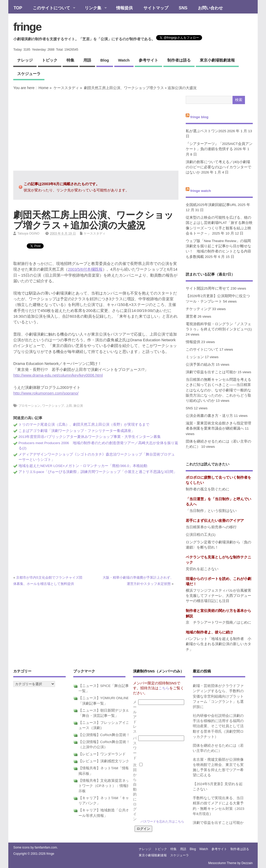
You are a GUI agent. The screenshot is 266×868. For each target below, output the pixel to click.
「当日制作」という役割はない (211, 511)
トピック (50, 60)
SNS (183, 8)
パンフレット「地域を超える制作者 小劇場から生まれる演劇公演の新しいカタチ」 (218, 644)
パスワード (135, 748)
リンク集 (93, 8)
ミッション (195, 357)
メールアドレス (135, 717)
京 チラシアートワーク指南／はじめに (218, 622)
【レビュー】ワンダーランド (102, 754)
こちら (164, 688)
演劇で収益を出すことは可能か (211, 372)
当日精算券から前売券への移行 (211, 527)
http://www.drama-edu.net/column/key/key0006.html (58, 375)
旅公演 (78, 406)
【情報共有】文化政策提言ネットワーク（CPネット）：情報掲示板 (105, 786)
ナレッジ (25, 60)
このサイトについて (51, 8)
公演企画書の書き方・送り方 (209, 416)
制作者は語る (179, 60)
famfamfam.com (46, 847)
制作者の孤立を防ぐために (208, 489)
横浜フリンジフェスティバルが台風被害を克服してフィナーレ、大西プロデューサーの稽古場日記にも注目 (218, 596)
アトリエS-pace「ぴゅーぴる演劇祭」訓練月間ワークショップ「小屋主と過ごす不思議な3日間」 (98, 472)
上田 (69, 406)
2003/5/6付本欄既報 (85, 269)
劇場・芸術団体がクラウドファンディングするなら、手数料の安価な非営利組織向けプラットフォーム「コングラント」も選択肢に (218, 696)
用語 (87, 60)
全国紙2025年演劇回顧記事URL (211, 205)
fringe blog (199, 117)
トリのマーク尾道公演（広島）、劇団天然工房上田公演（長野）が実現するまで (84, 425)
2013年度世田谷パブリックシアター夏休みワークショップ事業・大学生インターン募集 (90, 437)
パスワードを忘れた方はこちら (162, 822)
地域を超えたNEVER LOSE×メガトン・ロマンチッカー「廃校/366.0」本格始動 (83, 466)
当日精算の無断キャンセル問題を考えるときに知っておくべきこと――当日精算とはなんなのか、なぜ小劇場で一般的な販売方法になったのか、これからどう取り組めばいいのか (218, 390)
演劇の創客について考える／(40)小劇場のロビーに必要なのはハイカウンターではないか (218, 167)
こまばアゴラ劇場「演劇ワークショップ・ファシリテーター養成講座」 (77, 431)
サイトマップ (156, 8)
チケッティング (198, 309)
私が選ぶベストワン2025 (206, 131)
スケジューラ (29, 74)
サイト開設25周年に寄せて (208, 288)
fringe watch (201, 191)
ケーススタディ (66, 88)
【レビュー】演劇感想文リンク (104, 761)
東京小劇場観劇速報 (217, 60)
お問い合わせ (210, 8)
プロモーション (29, 406)
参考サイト (148, 60)
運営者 (191, 316)
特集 (70, 60)
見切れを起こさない (202, 569)
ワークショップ (53, 406)
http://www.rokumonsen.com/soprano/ (46, 393)
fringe (27, 27)
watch (124, 60)
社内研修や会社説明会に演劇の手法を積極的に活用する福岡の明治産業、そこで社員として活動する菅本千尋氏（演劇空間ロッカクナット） (218, 726)
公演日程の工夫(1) (201, 535)
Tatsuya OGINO (28, 233)
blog (105, 60)
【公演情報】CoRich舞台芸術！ (104, 735)
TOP (18, 8)
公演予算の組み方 (200, 365)
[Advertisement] (96, 130)
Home (43, 88)
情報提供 (124, 8)
